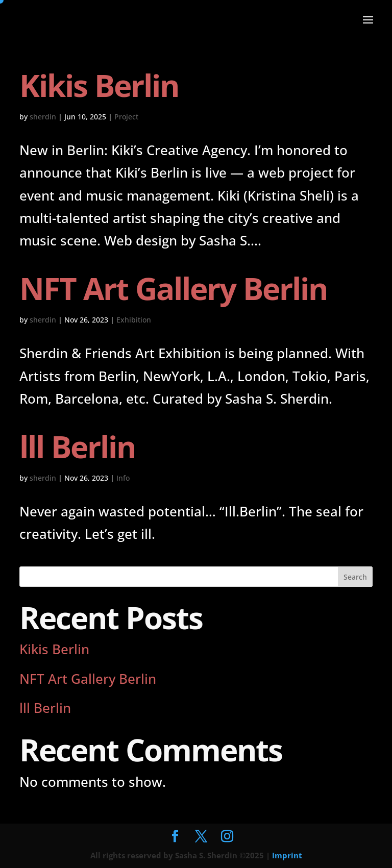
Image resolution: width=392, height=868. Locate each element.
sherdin (43, 117)
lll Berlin (77, 447)
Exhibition (134, 320)
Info (123, 478)
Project (126, 117)
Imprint (287, 855)
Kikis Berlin (99, 85)
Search (355, 577)
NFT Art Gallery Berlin (173, 288)
